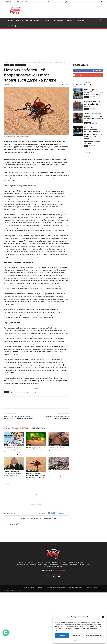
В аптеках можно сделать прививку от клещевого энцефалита (56, 450)
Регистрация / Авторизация (39, 2)
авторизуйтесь (63, 513)
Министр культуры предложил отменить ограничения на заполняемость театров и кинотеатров (19, 419)
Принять (62, 636)
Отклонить (77, 636)
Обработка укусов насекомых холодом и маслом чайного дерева (36, 450)
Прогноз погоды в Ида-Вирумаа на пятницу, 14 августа (56, 418)
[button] (103, 617)
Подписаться (97, 75)
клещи (35, 392)
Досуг (48, 20)
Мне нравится (97, 71)
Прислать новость (29, 587)
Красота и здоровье (20, 65)
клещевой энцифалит (24, 392)
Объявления (52, 2)
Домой (6, 62)
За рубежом (52, 469)
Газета (20, 20)
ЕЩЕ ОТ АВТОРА (38, 428)
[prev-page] (5, 483)
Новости (9, 20)
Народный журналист (34, 20)
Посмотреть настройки (95, 636)
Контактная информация (85, 2)
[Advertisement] (53, 44)
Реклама (70, 20)
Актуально (88, 123)
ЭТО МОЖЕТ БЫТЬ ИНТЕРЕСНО (17, 428)
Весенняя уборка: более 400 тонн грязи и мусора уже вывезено (94, 92)
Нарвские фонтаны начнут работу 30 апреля (92, 104)
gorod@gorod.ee (60, 571)
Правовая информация (75, 587)
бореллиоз (13, 392)
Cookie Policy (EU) (12, 26)
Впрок (19, 62)
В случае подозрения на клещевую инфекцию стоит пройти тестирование (13, 474)
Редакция (81, 20)
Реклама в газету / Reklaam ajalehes (66, 2)
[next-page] (9, 483)
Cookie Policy (77, 640)
